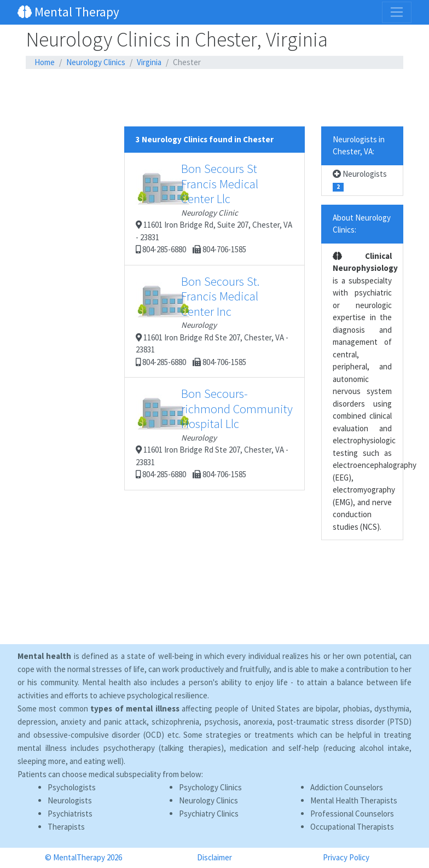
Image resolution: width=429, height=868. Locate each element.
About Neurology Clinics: (362, 224)
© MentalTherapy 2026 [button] (83, 857)
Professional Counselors (352, 814)
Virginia (149, 62)
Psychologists (72, 787)
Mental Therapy (68, 12)
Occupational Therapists (352, 827)
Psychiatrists (70, 814)
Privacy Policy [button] (346, 857)
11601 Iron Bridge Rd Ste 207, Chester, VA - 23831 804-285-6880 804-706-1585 (212, 320)
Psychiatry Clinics (209, 814)
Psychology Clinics (210, 787)
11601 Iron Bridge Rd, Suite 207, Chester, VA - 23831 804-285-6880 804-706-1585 (214, 208)
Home (45, 62)
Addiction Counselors (347, 787)
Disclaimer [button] (215, 857)
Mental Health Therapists (354, 800)
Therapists (66, 827)
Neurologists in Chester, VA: (359, 146)
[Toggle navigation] (397, 12)
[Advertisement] (215, 98)
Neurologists (360, 180)
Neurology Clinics (96, 62)
